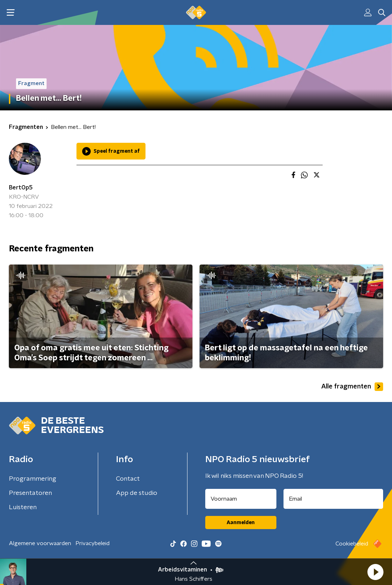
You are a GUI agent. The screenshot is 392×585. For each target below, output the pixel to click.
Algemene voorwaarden (40, 543)
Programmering (33, 479)
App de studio (137, 493)
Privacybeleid (92, 543)
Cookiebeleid (352, 544)
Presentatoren (30, 493)
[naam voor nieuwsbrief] (241, 499)
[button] (375, 572)
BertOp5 (21, 188)
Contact (128, 479)
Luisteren (23, 507)
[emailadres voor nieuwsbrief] (333, 499)
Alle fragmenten (352, 387)
